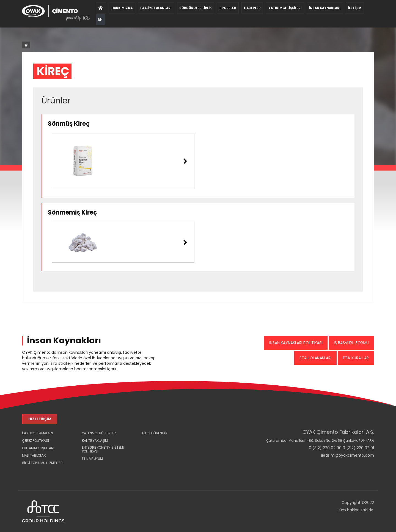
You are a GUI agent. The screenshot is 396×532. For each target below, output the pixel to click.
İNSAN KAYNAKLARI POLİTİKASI (296, 343)
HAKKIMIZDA (122, 8)
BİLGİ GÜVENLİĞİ (155, 433)
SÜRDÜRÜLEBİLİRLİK (196, 8)
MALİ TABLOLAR (34, 455)
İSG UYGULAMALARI (37, 433)
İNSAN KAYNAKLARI (325, 8)
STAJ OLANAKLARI (315, 358)
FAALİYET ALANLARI (156, 8)
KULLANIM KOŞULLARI (38, 448)
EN (100, 16)
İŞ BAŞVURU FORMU (351, 343)
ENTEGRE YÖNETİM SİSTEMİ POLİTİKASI (103, 449)
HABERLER (252, 8)
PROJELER (228, 8)
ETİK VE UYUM (92, 459)
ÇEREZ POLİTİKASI (35, 441)
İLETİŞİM (355, 8)
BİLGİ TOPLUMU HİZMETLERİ (43, 463)
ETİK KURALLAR (356, 358)
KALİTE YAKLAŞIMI (95, 441)
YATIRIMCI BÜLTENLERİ (99, 433)
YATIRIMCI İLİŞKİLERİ (285, 8)
